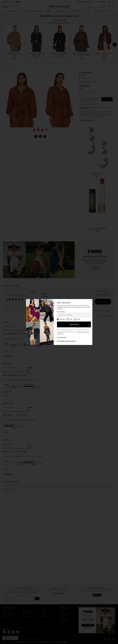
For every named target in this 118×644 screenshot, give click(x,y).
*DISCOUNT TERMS (62, 337)
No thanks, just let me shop (66, 341)
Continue (74, 324)
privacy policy (60, 332)
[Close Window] (91, 300)
